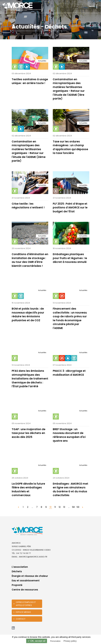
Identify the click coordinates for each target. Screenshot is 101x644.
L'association (20, 567)
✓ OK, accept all (37, 641)
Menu (94, 6)
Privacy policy (70, 641)
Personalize (55, 641)
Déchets (17, 571)
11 (55, 507)
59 (78, 507)
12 (60, 507)
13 (64, 507)
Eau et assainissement (26, 581)
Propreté (17, 585)
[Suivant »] (82, 507)
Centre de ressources (25, 590)
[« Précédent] (19, 507)
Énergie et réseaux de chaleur (30, 576)
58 (73, 507)
